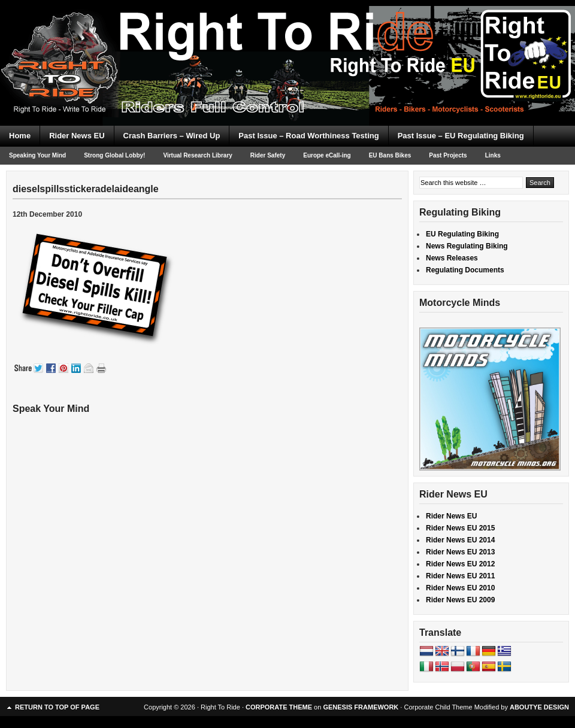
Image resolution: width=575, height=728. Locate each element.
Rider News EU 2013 (460, 552)
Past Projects (448, 155)
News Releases (452, 258)
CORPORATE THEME (279, 707)
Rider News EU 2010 (460, 588)
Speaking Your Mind (37, 155)
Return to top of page (57, 707)
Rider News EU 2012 (460, 564)
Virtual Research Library (197, 155)
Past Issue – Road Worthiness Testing (308, 136)
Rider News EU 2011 (460, 576)
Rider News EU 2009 (460, 600)
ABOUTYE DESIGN (539, 707)
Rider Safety (268, 155)
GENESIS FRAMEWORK (361, 707)
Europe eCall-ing (327, 155)
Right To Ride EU (287, 42)
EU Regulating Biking (462, 234)
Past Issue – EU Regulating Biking (461, 136)
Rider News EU (77, 136)
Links (493, 155)
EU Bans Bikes (390, 155)
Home (20, 136)
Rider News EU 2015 (460, 528)
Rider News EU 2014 (460, 540)
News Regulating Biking (467, 246)
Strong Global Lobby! (114, 155)
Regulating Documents (465, 270)
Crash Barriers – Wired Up (172, 136)
